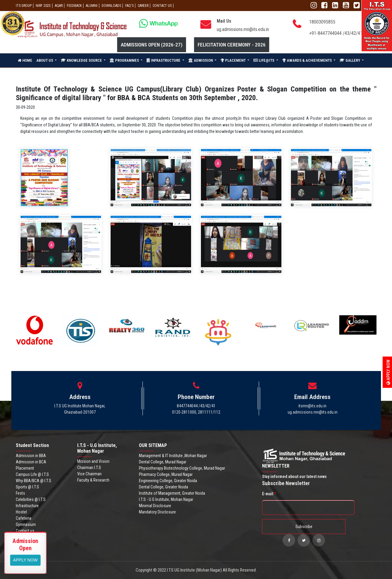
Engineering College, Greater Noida (168, 481)
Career (143, 6)
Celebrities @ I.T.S (31, 499)
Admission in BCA (31, 462)
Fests (20, 493)
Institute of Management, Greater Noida (172, 493)
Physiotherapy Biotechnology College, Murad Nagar (182, 468)
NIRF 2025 (43, 6)
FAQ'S (129, 6)
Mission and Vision (93, 461)
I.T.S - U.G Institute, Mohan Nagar (166, 499)
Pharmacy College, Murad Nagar (166, 474)
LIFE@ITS (264, 60)
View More (25, 560)
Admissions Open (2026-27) (152, 45)
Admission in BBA (31, 456)
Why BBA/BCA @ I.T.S (34, 481)
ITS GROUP (24, 6)
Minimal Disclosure (155, 506)
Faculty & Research (93, 480)
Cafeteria (24, 518)
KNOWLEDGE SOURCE (82, 60)
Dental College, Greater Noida (164, 487)
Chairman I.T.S (89, 468)
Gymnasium (26, 524)
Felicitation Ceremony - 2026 (232, 45)
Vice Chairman (89, 474)
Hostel (21, 512)
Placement (25, 468)
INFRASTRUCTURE (164, 60)
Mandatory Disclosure (157, 512)
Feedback (74, 6)
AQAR (59, 6)
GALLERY (350, 60)
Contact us (25, 531)
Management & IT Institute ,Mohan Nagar (173, 456)
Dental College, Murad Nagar (163, 462)
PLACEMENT (234, 60)
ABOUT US (45, 60)
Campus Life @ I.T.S (32, 474)
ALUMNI (92, 6)
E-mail (269, 494)
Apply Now (388, 372)
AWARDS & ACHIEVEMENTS (307, 60)
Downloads (111, 6)
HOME (25, 60)
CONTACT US (162, 6)
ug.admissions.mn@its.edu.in (243, 29)
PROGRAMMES (125, 60)
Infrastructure (27, 506)
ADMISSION (201, 60)
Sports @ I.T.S (27, 487)
